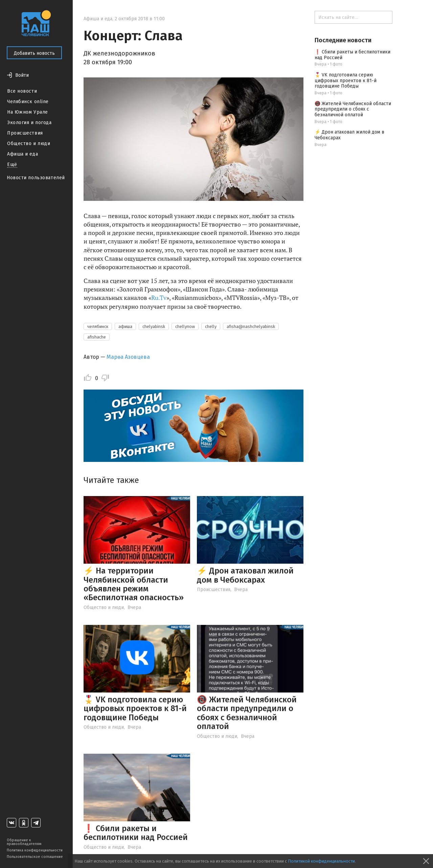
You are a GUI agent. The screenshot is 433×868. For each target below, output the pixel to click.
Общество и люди (29, 144)
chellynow (185, 326)
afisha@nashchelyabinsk (251, 326)
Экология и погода (29, 123)
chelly (211, 326)
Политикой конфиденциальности (321, 861)
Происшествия (25, 133)
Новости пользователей (36, 178)
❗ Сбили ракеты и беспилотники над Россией (136, 833)
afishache (97, 337)
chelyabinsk (154, 326)
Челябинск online (28, 102)
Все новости (22, 91)
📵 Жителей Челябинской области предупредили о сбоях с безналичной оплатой (247, 713)
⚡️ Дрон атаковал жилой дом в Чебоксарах (245, 575)
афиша (125, 326)
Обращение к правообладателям (24, 842)
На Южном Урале (28, 112)
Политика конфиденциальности (35, 850)
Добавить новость (34, 53)
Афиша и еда (22, 154)
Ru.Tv (159, 298)
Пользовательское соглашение (35, 857)
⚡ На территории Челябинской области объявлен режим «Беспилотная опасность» (134, 584)
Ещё (12, 165)
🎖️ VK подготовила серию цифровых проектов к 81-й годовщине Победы (135, 709)
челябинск (98, 326)
